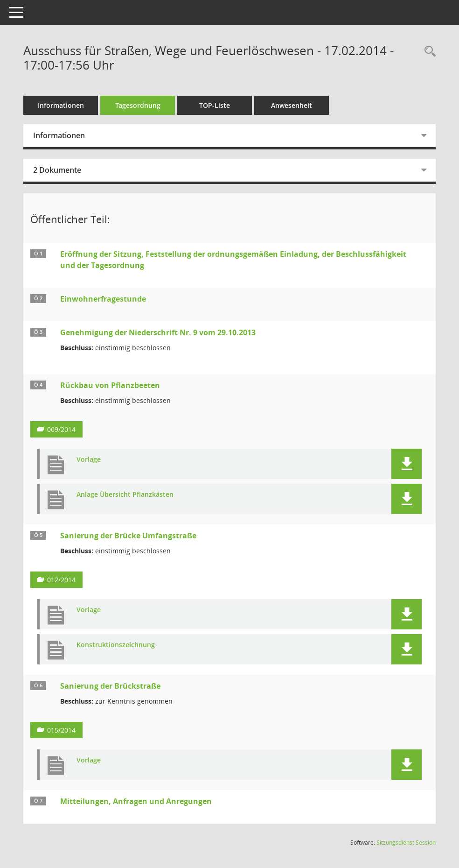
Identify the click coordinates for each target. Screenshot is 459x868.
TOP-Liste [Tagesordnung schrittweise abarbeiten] (215, 105)
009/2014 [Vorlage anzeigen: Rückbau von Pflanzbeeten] (61, 429)
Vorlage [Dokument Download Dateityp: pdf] (89, 460)
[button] (407, 464)
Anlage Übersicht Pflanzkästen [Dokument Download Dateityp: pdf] (125, 495)
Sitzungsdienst (406, 843)
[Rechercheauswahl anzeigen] (428, 52)
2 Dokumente (57, 170)
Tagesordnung (138, 105)
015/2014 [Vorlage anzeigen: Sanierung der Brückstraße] (61, 730)
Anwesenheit (292, 105)
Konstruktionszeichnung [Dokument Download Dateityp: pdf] (116, 645)
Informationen (61, 105)
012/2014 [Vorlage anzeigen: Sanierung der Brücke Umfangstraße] (61, 580)
